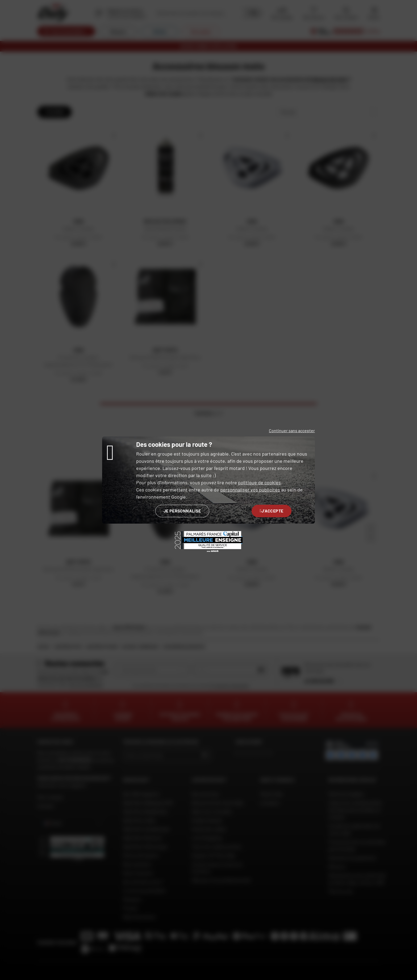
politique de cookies (259, 482)
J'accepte (272, 511)
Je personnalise (182, 511)
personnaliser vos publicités (250, 490)
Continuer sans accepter (292, 430)
